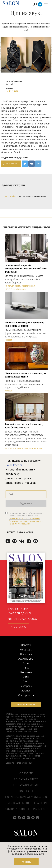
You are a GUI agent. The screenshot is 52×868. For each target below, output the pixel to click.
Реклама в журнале (26, 785)
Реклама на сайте (26, 779)
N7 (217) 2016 (12, 91)
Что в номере (18, 627)
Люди (26, 668)
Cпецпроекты (26, 695)
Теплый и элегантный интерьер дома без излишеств (24, 426)
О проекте (26, 773)
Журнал (26, 691)
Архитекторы (26, 659)
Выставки (26, 672)
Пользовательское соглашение (26, 803)
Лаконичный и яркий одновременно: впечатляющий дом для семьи (26, 268)
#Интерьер (9, 286)
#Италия (38, 448)
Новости (26, 645)
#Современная (28, 286)
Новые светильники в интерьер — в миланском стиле (25, 375)
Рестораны (26, 686)
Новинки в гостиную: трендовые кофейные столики (24, 324)
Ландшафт (26, 654)
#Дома (18, 286)
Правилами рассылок (20, 524)
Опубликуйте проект (26, 705)
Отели (26, 681)
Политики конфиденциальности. (27, 854)
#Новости (9, 340)
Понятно (26, 862)
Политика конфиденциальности (26, 809)
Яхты (26, 677)
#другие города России (15, 289)
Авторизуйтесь (11, 196)
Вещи (26, 663)
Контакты (26, 791)
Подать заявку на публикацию (26, 797)
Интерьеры (26, 650)
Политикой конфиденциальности (25, 521)
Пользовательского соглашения (25, 518)
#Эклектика (27, 448)
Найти (35, 4)
